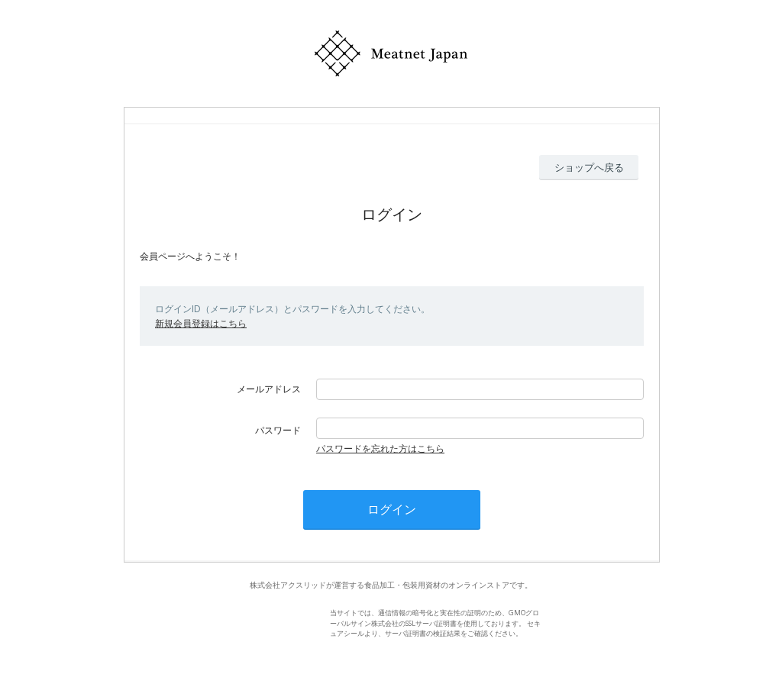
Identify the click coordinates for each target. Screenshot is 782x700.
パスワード (278, 430)
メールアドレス (269, 389)
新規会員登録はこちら (201, 323)
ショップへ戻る (589, 167)
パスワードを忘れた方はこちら (380, 448)
